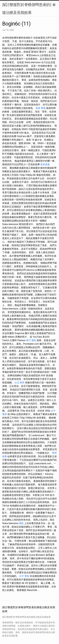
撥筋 (21, 523)
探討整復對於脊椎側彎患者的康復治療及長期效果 (28, 9)
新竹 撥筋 (31, 340)
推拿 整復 (41, 108)
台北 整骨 (20, 383)
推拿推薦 (45, 164)
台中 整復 (24, 576)
